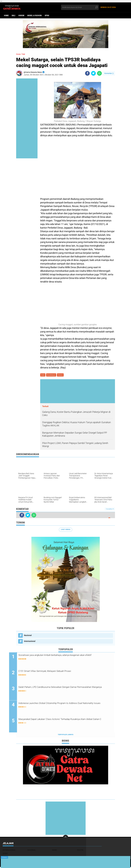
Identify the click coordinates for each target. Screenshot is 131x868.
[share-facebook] (87, 73)
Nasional (28, 636)
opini (47, 15)
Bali (14, 15)
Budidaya (52, 375)
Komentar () (109, 73)
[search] (80, 7)
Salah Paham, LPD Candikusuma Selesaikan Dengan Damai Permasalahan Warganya (64, 690)
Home (6, 15)
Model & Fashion (35, 15)
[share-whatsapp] (99, 73)
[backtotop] (66, 839)
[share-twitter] (93, 73)
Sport (5, 855)
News (61, 375)
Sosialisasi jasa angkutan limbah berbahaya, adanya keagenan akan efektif (65, 658)
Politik (80, 851)
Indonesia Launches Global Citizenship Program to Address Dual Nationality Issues (66, 706)
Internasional (30, 642)
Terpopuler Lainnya (66, 736)
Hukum (21, 15)
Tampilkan (110, 509)
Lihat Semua (66, 530)
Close (4, 857)
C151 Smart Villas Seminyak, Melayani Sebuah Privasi (60, 672)
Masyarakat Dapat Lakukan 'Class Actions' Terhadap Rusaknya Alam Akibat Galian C (65, 722)
